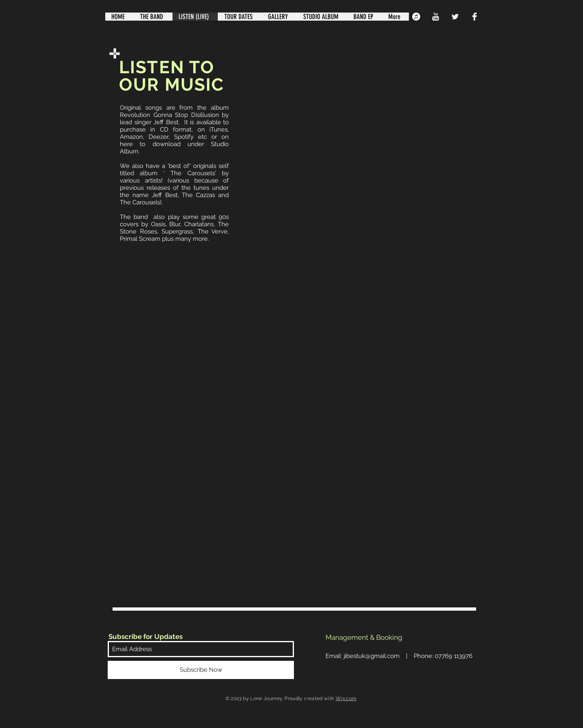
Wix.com (346, 698)
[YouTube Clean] (436, 17)
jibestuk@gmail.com (372, 656)
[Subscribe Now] (201, 670)
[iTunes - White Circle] (416, 17)
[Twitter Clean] (455, 17)
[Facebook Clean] (474, 17)
